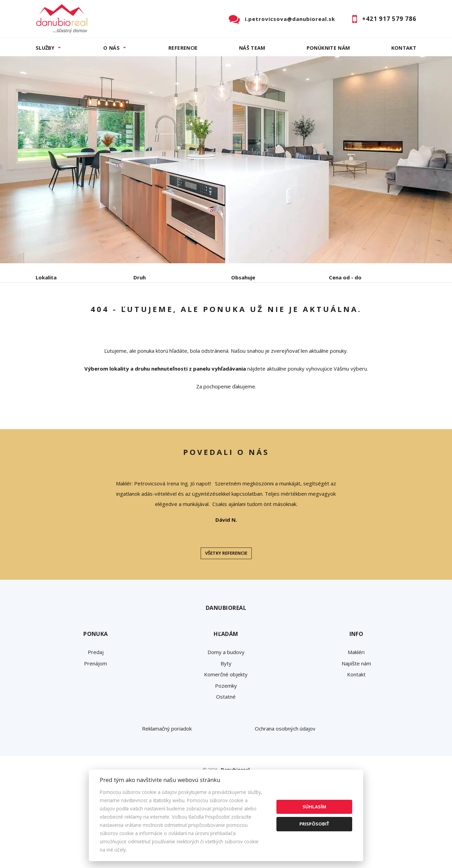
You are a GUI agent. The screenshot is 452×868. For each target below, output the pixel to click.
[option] (226, 160)
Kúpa (139, 313)
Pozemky (226, 738)
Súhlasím (314, 807)
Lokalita (46, 277)
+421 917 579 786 (389, 19)
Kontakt (404, 48)
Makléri (356, 704)
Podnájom (179, 313)
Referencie (183, 48)
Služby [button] (45, 48)
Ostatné (226, 749)
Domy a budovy (226, 704)
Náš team (252, 48)
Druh (140, 277)
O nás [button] (111, 48)
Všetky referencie (226, 605)
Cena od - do (345, 277)
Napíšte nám (356, 715)
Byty (226, 715)
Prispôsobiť (314, 824)
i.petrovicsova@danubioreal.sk (290, 19)
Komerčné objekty (226, 726)
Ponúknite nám (328, 48)
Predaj (57, 313)
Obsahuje (243, 277)
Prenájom (99, 313)
